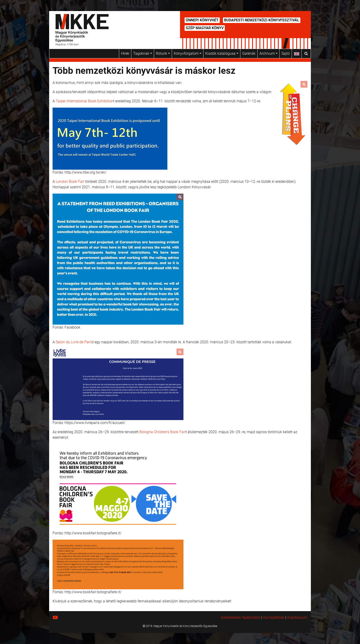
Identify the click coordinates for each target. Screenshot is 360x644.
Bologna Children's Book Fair (162, 432)
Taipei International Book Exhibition (84, 101)
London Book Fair (70, 182)
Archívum (269, 53)
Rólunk (163, 53)
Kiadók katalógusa (222, 53)
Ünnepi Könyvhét (202, 20)
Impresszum (297, 617)
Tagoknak (143, 53)
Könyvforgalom (188, 53)
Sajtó (286, 53)
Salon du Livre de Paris (74, 342)
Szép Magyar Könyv (205, 28)
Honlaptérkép (274, 617)
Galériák (249, 53)
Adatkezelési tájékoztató (240, 617)
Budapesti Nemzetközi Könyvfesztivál (262, 20)
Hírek (125, 53)
